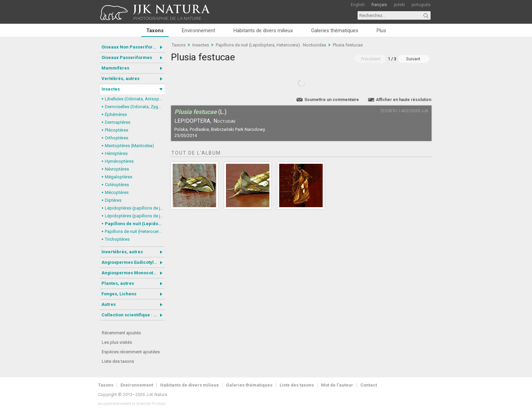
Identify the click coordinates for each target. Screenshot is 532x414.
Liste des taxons (118, 361)
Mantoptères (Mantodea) (129, 146)
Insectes (111, 89)
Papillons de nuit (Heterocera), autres (135, 231)
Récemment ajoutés (121, 333)
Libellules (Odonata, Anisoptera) (135, 99)
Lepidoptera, (193, 121)
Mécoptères (117, 192)
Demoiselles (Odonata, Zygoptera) (135, 107)
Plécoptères (117, 130)
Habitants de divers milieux (263, 31)
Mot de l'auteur (337, 385)
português (421, 5)
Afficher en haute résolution (404, 100)
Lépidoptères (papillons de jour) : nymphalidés (135, 208)
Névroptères (117, 169)
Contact (369, 385)
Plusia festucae (348, 45)
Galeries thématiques (335, 31)
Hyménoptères (119, 161)
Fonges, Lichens (119, 294)
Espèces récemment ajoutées (131, 352)
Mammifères (115, 68)
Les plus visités (117, 342)
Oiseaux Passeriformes (127, 57)
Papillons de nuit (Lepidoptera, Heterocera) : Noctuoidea (135, 224)
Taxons (155, 31)
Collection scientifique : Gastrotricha (133, 315)
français (379, 5)
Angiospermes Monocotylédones (133, 273)
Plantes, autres (118, 283)
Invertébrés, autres (122, 252)
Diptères (113, 200)
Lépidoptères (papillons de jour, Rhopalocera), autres (135, 216)
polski (399, 5)
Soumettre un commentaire (332, 100)
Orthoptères (117, 138)
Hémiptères (116, 153)
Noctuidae (224, 121)
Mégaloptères (119, 177)
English (358, 5)
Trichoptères (117, 239)
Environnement (198, 31)
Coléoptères (117, 185)
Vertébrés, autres (120, 78)
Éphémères (116, 114)
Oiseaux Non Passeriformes (132, 47)
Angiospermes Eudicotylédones (133, 262)
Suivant (413, 59)
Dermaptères (118, 122)
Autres (109, 304)
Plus (381, 31)
